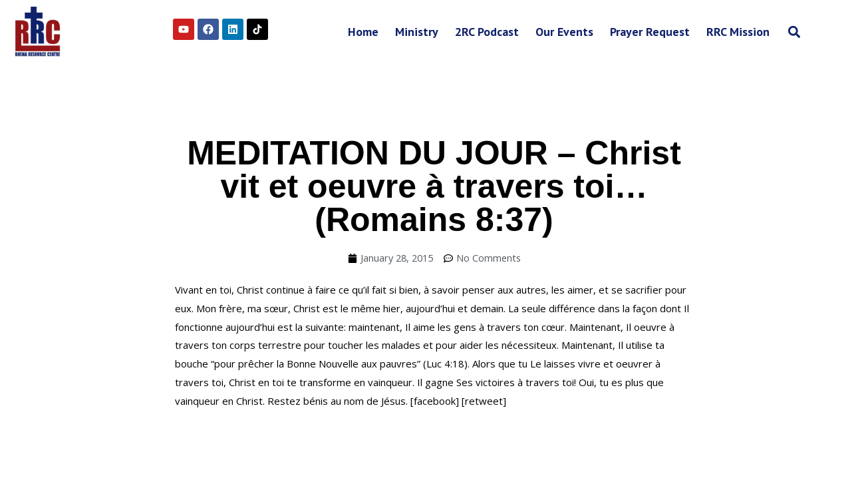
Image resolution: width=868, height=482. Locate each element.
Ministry (417, 32)
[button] (794, 32)
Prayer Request (650, 32)
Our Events (564, 32)
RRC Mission (738, 32)
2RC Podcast (487, 32)
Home (363, 32)
